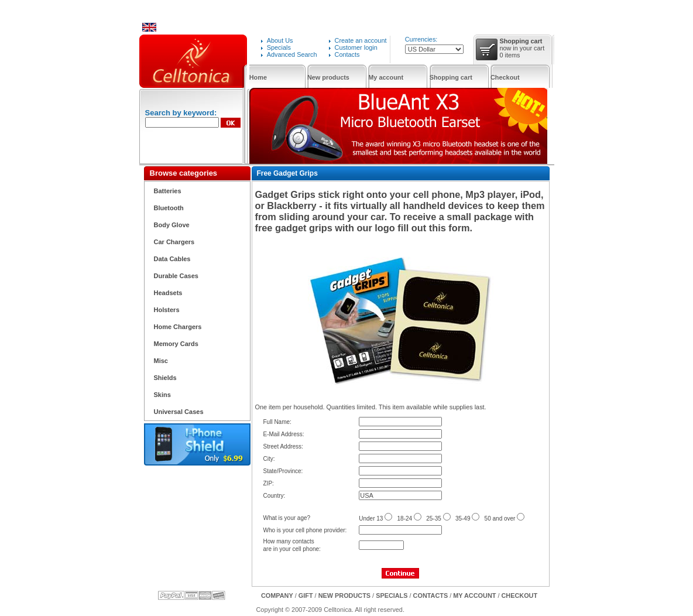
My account (386, 77)
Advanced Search (292, 54)
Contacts (347, 54)
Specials (279, 47)
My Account (474, 596)
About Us (280, 40)
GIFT (306, 596)
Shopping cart (451, 77)
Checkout (505, 77)
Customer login (356, 47)
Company (277, 596)
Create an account (361, 40)
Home (258, 77)
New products (328, 77)
